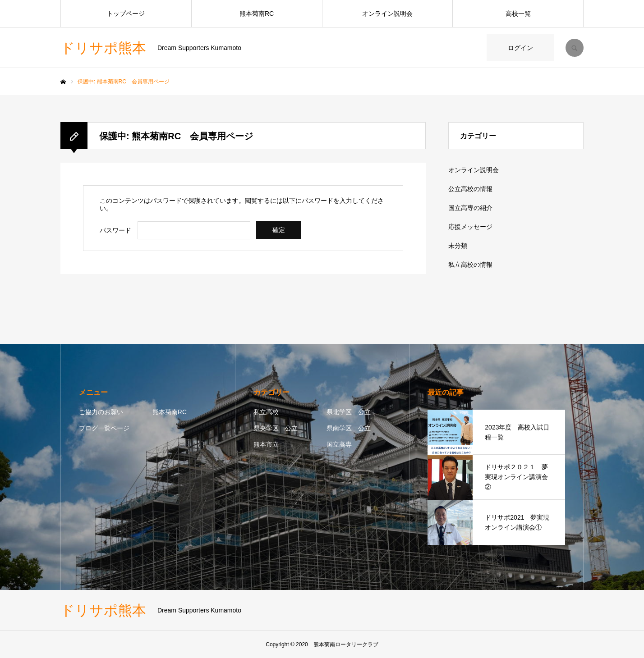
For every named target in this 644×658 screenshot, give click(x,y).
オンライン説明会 (387, 14)
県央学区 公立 (276, 428)
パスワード (115, 230)
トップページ (126, 14)
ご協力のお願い (101, 412)
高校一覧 (518, 14)
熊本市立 (266, 444)
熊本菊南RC (257, 14)
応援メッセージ (470, 227)
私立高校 (266, 412)
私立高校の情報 (470, 265)
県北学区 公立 (349, 412)
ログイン (520, 48)
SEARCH (575, 48)
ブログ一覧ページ (104, 428)
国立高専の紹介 (470, 208)
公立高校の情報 (470, 189)
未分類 (458, 246)
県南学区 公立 (349, 428)
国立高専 (339, 444)
